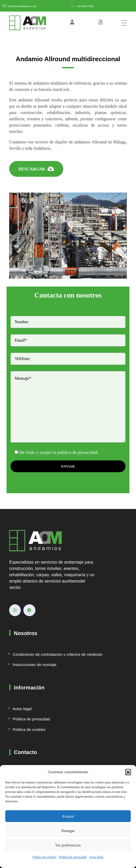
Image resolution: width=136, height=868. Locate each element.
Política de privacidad (73, 857)
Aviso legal (96, 857)
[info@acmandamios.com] (4, 6)
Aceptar (68, 816)
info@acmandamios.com (22, 6)
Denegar (68, 831)
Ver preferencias (68, 845)
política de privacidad (77, 452)
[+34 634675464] (72, 6)
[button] (128, 772)
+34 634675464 (85, 6)
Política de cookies (45, 857)
